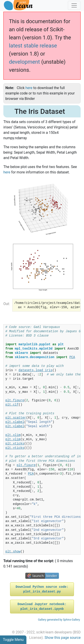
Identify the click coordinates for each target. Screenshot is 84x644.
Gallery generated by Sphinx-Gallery (59, 620)
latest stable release (33, 46)
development (24, 62)
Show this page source (63, 638)
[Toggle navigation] (74, 5)
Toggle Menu (13, 640)
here (7, 172)
